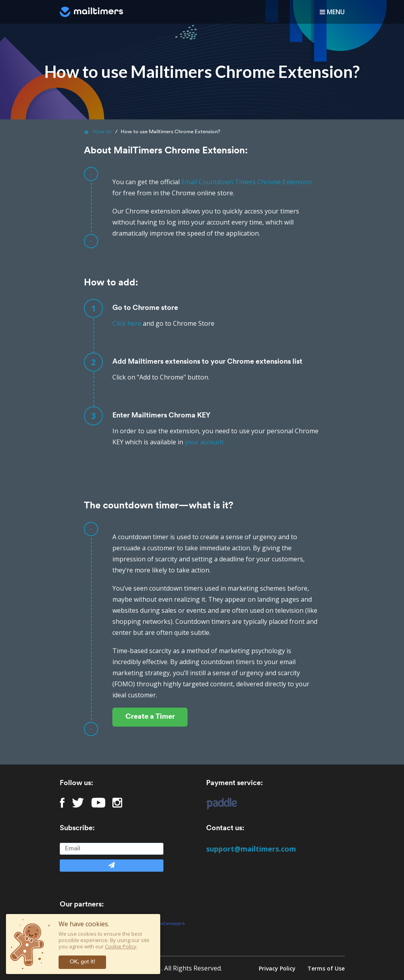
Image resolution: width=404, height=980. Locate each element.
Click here (127, 323)
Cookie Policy (121, 946)
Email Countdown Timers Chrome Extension (247, 182)
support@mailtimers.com (251, 849)
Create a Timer (150, 717)
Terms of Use (326, 968)
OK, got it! (83, 962)
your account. (205, 442)
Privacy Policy (277, 968)
